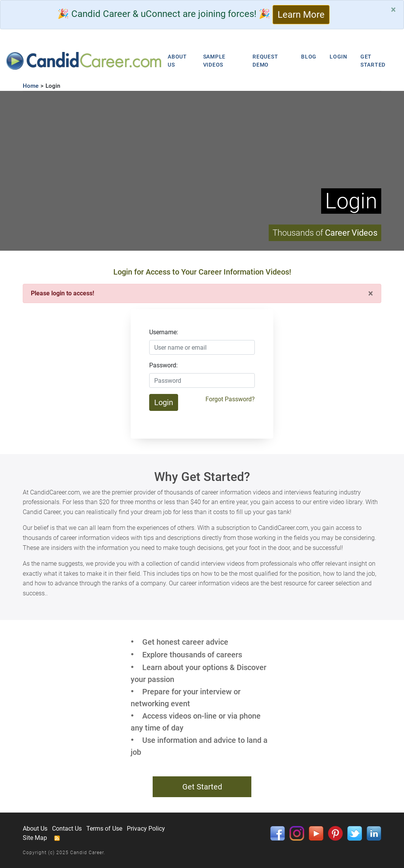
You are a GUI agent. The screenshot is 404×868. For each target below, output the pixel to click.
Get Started (202, 787)
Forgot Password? (230, 399)
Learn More (301, 15)
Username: (164, 332)
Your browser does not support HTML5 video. (202, 171)
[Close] (393, 10)
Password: (163, 365)
